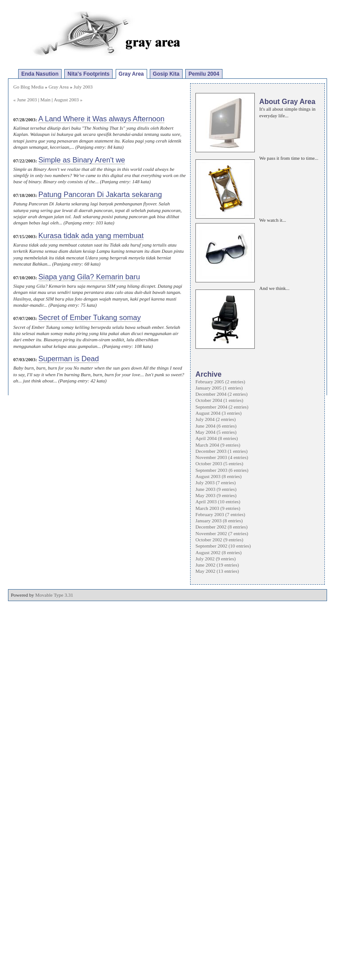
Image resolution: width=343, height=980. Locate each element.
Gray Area (131, 74)
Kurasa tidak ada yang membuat (91, 235)
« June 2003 (25, 100)
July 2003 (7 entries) (216, 482)
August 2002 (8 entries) (218, 552)
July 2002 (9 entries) (216, 559)
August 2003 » (68, 100)
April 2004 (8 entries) (217, 438)
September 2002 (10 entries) (223, 546)
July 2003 (83, 87)
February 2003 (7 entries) (220, 514)
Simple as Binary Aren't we (82, 160)
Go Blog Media (28, 87)
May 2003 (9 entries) (216, 495)
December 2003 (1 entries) (222, 451)
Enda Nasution (40, 74)
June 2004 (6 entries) (216, 426)
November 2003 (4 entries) (222, 457)
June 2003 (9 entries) (216, 489)
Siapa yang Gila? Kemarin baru (89, 277)
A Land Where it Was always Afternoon (102, 119)
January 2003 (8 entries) (219, 521)
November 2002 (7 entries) (222, 533)
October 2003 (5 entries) (219, 463)
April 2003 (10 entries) (218, 502)
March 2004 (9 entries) (218, 445)
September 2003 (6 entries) (222, 470)
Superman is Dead (69, 359)
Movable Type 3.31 (55, 595)
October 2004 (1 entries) (219, 400)
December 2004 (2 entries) (222, 394)
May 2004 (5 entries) (216, 432)
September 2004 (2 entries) (222, 407)
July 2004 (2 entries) (216, 419)
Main (45, 100)
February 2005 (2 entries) (220, 382)
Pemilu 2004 (204, 74)
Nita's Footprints (88, 74)
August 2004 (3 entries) (218, 413)
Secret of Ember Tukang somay (90, 317)
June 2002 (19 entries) (217, 565)
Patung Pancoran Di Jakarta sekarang (100, 194)
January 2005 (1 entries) (219, 388)
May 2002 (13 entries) (217, 571)
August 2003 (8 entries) (218, 476)
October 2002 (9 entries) (219, 540)
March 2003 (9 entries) (218, 508)
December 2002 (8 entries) (222, 527)
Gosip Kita (166, 74)
